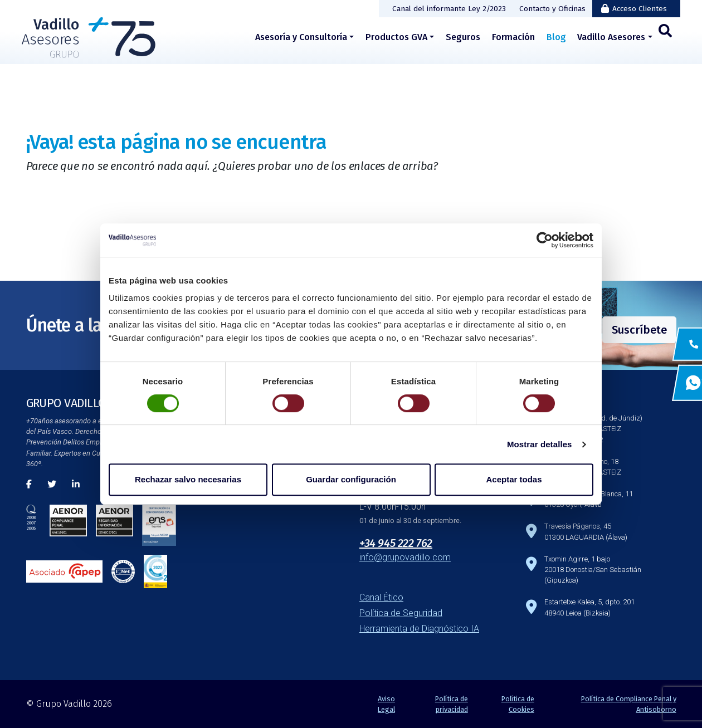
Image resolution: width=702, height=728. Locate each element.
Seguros (463, 37)
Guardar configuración (351, 479)
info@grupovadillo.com (405, 557)
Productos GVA (396, 37)
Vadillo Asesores (611, 37)
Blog (556, 37)
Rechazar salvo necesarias (188, 479)
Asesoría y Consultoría (301, 37)
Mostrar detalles (540, 444)
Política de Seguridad (401, 613)
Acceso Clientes (640, 9)
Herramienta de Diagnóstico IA (419, 629)
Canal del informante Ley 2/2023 (449, 9)
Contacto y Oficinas (552, 9)
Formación (513, 37)
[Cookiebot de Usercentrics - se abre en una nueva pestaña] (545, 240)
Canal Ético (381, 597)
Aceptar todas (514, 479)
